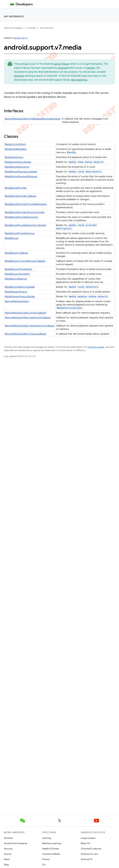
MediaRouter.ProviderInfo (19, 269)
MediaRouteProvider (16, 188)
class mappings (79, 80)
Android (8, 838)
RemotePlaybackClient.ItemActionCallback (28, 318)
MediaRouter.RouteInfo (17, 274)
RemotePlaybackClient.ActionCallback (25, 313)
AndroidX (63, 68)
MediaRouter (12, 238)
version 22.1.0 (20, 38)
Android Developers (14, 28)
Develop (31, 28)
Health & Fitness (50, 849)
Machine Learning (52, 843)
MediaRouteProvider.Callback (21, 196)
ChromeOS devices (91, 849)
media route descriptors (85, 172)
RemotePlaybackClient (17, 301)
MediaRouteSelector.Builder (20, 287)
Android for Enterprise (16, 843)
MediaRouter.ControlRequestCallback (25, 261)
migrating (19, 76)
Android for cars (89, 854)
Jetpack (91, 68)
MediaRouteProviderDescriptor (22, 217)
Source (8, 854)
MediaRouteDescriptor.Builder (21, 172)
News (7, 859)
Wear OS (85, 843)
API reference (14, 16)
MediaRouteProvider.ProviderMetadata (26, 204)
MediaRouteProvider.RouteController (25, 212)
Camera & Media (51, 854)
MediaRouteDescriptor (17, 167)
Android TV (87, 859)
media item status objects (86, 162)
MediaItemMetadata (16, 149)
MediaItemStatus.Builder (18, 162)
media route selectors (84, 287)
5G (44, 865)
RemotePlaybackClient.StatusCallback (26, 334)
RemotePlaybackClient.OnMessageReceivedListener (33, 119)
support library (62, 64)
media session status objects (88, 296)
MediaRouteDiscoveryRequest (21, 176)
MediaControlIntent (15, 144)
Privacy (46, 859)
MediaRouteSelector (16, 279)
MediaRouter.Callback (16, 253)
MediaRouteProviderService (20, 233)
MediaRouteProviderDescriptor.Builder (26, 225)
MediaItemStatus (14, 157)
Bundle (72, 152)
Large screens (88, 838)
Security (8, 849)
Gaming (47, 838)
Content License (96, 347)
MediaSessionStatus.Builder (20, 297)
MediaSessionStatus (16, 292)
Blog (6, 865)
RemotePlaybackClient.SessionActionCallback (30, 326)
